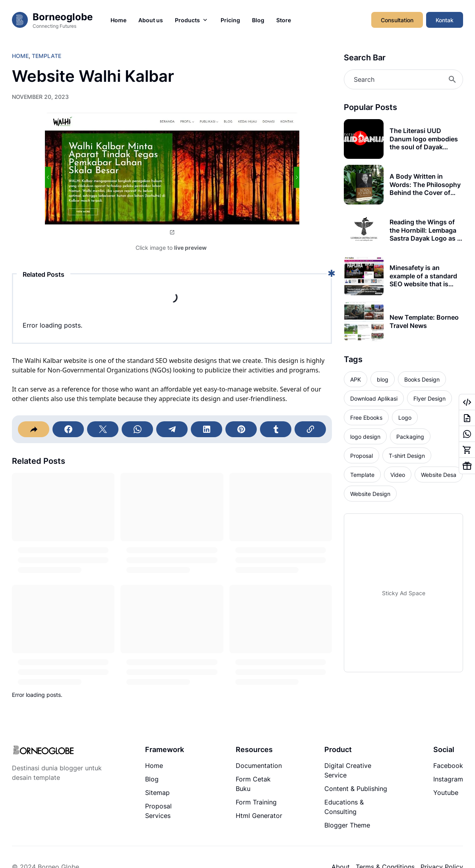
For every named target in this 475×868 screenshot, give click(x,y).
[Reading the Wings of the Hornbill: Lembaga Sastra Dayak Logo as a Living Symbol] (364, 230)
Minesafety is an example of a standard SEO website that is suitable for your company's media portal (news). (426, 276)
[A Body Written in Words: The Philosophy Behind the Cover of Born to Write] (364, 185)
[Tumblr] (276, 429)
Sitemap (157, 793)
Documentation (259, 766)
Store (284, 20)
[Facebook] (68, 429)
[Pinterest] (241, 429)
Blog (258, 20)
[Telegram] (172, 429)
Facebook (448, 766)
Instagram (448, 779)
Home (118, 20)
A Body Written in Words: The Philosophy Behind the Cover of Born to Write (425, 185)
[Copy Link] (310, 429)
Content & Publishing (356, 789)
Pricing (230, 20)
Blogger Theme (347, 825)
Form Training (256, 802)
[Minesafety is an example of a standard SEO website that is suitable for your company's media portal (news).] (364, 276)
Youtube (446, 793)
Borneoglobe (63, 17)
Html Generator (259, 816)
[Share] (34, 429)
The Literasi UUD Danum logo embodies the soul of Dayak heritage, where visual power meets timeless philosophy (424, 139)
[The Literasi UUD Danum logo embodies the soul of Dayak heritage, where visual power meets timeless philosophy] (364, 139)
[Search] (403, 79)
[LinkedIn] (206, 429)
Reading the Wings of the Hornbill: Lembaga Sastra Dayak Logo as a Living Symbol (425, 230)
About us (151, 20)
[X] (103, 429)
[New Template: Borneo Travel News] (364, 322)
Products (192, 20)
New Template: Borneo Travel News (424, 321)
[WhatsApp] (137, 429)
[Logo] (43, 751)
